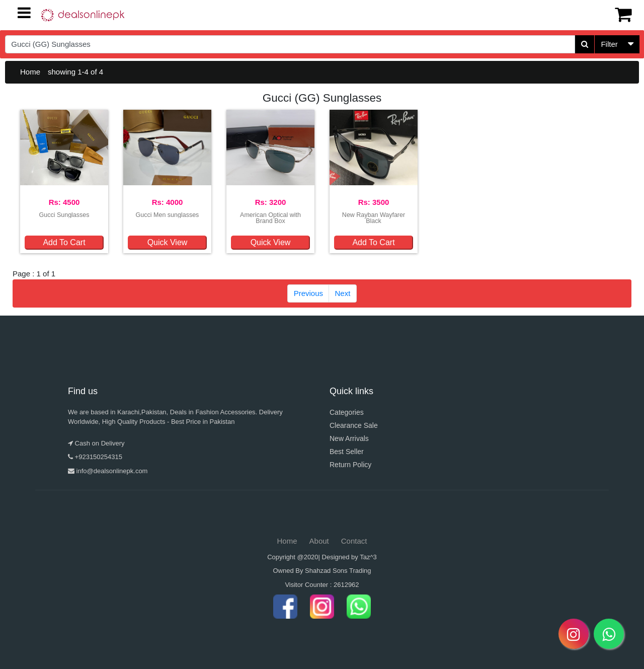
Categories (347, 412)
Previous (308, 293)
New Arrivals (349, 438)
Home (30, 72)
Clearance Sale (354, 425)
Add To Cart (64, 242)
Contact (354, 541)
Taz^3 (368, 557)
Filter (609, 44)
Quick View (168, 242)
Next (343, 293)
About (319, 541)
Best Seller (347, 452)
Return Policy (350, 465)
